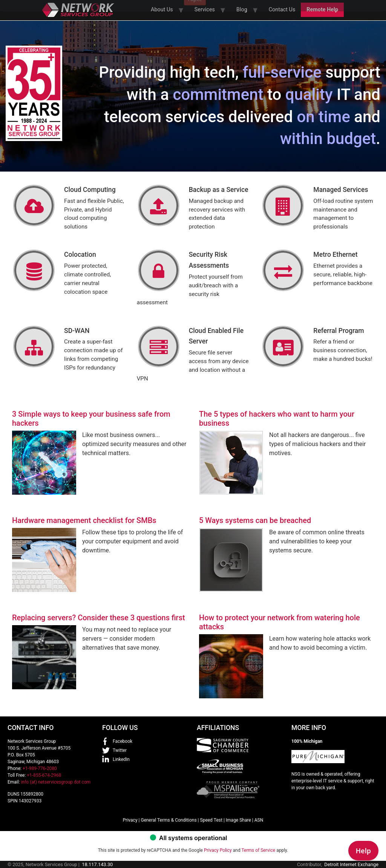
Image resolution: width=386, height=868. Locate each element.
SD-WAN (77, 331)
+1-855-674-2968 (44, 775)
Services (205, 10)
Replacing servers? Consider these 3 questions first (99, 618)
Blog (242, 10)
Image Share (238, 820)
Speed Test (211, 820)
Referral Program (339, 331)
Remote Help (322, 10)
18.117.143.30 (97, 864)
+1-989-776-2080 (40, 768)
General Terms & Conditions (168, 820)
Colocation (80, 255)
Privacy (130, 820)
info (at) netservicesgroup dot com (56, 782)
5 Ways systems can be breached (255, 520)
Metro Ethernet (335, 255)
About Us (162, 10)
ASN (259, 820)
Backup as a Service (219, 190)
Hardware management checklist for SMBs (84, 520)
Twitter (120, 750)
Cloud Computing (90, 190)
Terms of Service (258, 850)
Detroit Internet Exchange (351, 864)
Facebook (123, 741)
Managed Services (341, 190)
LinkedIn (121, 759)
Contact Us (282, 10)
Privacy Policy (218, 850)
